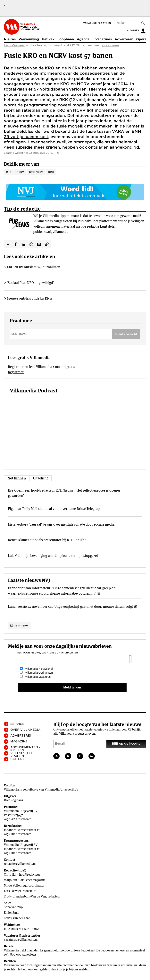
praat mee (111, 45)
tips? (22, 870)
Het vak (48, 39)
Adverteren (124, 39)
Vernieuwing (29, 39)
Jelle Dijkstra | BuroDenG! (21, 929)
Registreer (16, 372)
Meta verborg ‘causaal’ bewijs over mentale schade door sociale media (61, 524)
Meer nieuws (20, 626)
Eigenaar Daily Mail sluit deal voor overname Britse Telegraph (55, 509)
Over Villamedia (25, 730)
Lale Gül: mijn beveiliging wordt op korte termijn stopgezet (53, 556)
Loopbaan (66, 39)
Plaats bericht (126, 334)
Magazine (19, 741)
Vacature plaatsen (97, 23)
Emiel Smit (11, 913)
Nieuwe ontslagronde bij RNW (30, 298)
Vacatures (104, 39)
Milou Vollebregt (15, 885)
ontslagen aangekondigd (114, 147)
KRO (51, 172)
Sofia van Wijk (14, 907)
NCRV (20, 172)
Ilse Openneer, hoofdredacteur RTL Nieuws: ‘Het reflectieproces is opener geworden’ (64, 493)
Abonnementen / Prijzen (25, 749)
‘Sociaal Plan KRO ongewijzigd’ (30, 283)
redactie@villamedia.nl (20, 864)
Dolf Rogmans (13, 800)
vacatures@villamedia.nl (21, 940)
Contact (18, 759)
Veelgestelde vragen (23, 755)
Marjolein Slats (14, 880)
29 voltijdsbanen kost (26, 137)
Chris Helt (11, 875)
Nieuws (10, 39)
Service (17, 724)
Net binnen (17, 478)
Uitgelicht (40, 478)
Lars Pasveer (14, 45)
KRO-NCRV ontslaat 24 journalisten (34, 267)
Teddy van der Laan (17, 918)
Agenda (83, 39)
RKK (9, 172)
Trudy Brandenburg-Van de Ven (25, 896)
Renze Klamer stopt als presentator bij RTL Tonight (47, 540)
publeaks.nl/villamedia (51, 232)
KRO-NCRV (36, 172)
